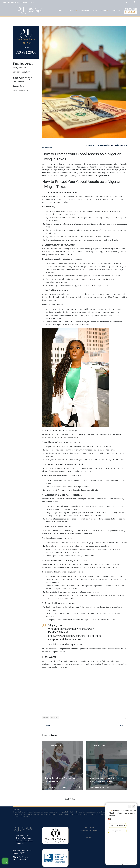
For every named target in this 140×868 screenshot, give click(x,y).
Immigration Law (20, 68)
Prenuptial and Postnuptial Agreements (73, 649)
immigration (54, 717)
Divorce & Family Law (21, 72)
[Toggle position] (129, 806)
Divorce (48, 787)
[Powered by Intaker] (123, 864)
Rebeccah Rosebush (21, 90)
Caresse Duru (18, 86)
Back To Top (70, 799)
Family (54, 787)
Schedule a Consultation (24, 841)
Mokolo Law (49, 147)
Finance (46, 717)
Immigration (91, 145)
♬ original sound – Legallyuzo (65, 645)
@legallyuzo (55, 625)
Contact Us (20, 844)
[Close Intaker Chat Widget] (134, 806)
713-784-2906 (23, 857)
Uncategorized (101, 145)
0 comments (123, 145)
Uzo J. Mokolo (19, 82)
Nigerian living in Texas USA (100, 176)
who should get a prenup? (55, 652)
